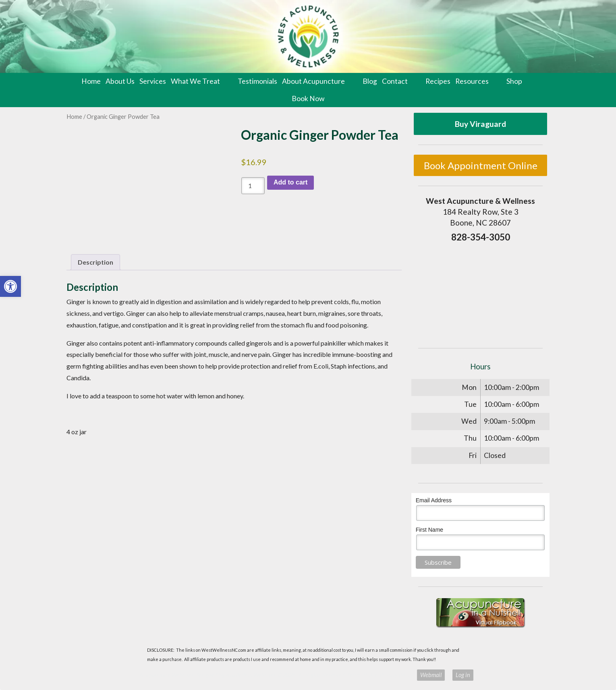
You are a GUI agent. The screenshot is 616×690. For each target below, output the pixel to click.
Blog (370, 81)
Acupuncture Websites (167, 675)
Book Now (308, 98)
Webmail (431, 675)
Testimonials (257, 81)
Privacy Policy (396, 675)
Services (153, 81)
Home (91, 81)
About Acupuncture (313, 81)
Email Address (434, 500)
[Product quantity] (253, 186)
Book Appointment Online (481, 165)
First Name (429, 530)
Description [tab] (95, 262)
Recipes (438, 81)
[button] (10, 286)
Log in (463, 675)
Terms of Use (362, 675)
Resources (472, 81)
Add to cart (290, 182)
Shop (514, 81)
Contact (395, 81)
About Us (120, 81)
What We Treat (195, 81)
